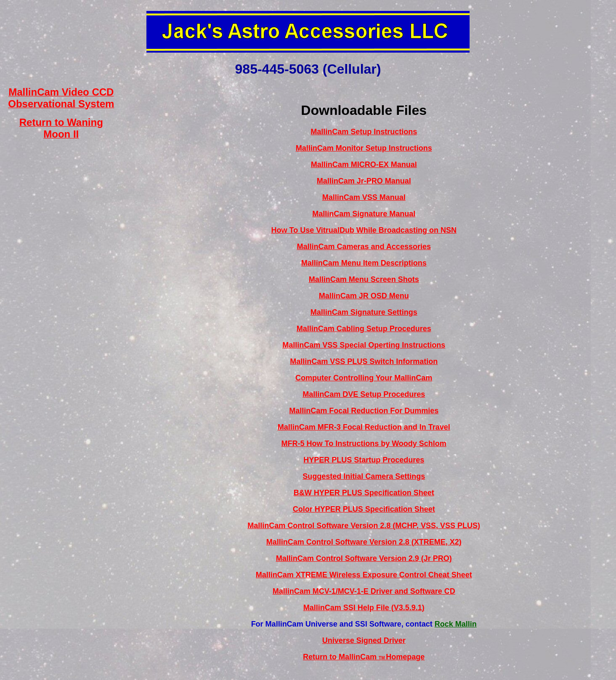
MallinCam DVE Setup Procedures (364, 394)
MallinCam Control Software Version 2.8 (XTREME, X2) (364, 542)
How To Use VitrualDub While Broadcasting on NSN (364, 230)
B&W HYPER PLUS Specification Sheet (364, 493)
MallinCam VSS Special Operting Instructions (364, 345)
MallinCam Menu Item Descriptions (364, 263)
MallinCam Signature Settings (364, 312)
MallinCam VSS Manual (364, 197)
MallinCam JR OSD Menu (364, 296)
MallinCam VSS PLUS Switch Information (364, 361)
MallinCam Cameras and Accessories (364, 247)
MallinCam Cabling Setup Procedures (364, 329)
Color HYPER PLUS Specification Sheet (364, 509)
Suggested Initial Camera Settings (364, 476)
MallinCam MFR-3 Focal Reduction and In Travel (364, 427)
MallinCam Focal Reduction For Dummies (364, 411)
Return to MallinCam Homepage (364, 657)
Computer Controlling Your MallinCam (364, 378)
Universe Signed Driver (364, 640)
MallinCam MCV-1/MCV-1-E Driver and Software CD (364, 591)
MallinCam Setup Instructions (364, 132)
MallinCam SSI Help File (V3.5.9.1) (364, 608)
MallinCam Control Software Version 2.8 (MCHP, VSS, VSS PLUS (362, 526)
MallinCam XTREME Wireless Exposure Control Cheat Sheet (364, 575)
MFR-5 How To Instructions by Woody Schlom (364, 444)
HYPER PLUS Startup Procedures (364, 460)
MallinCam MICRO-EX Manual (364, 165)
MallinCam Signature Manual (364, 214)
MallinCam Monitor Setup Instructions (364, 148)
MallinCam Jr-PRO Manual (364, 181)
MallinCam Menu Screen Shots (364, 279)
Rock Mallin (456, 624)
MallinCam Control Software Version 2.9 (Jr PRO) (364, 558)
